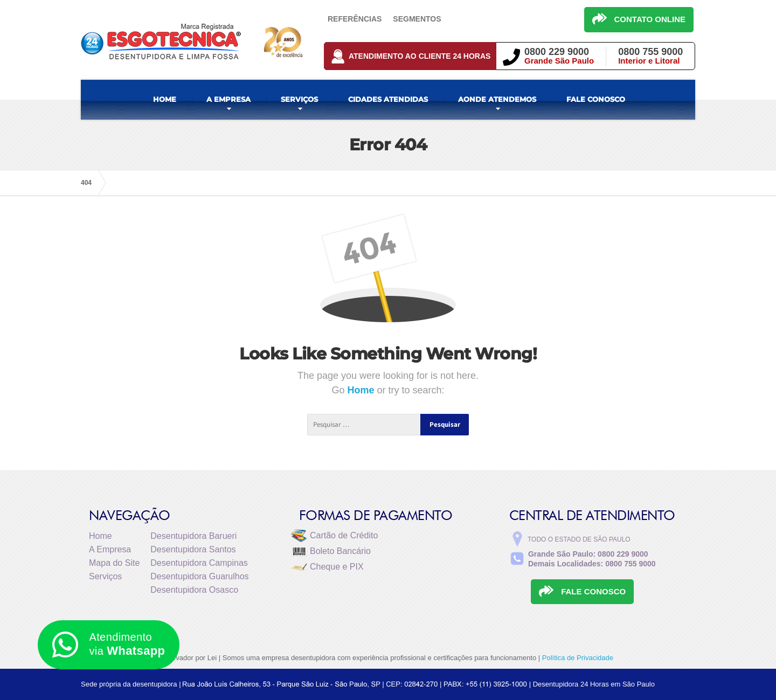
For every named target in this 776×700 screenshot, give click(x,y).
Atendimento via (109, 645)
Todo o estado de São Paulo (579, 539)
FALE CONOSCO (596, 99)
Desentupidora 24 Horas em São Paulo (594, 684)
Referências (355, 19)
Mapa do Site (114, 563)
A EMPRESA (228, 99)
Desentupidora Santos (193, 549)
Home (362, 390)
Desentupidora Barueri (193, 536)
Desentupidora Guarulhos (199, 576)
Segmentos (417, 19)
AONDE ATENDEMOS (497, 99)
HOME (165, 99)
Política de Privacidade (578, 658)
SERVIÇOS (299, 99)
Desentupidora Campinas (199, 563)
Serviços (105, 576)
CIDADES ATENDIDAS (388, 99)
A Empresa (110, 549)
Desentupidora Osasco (194, 590)
